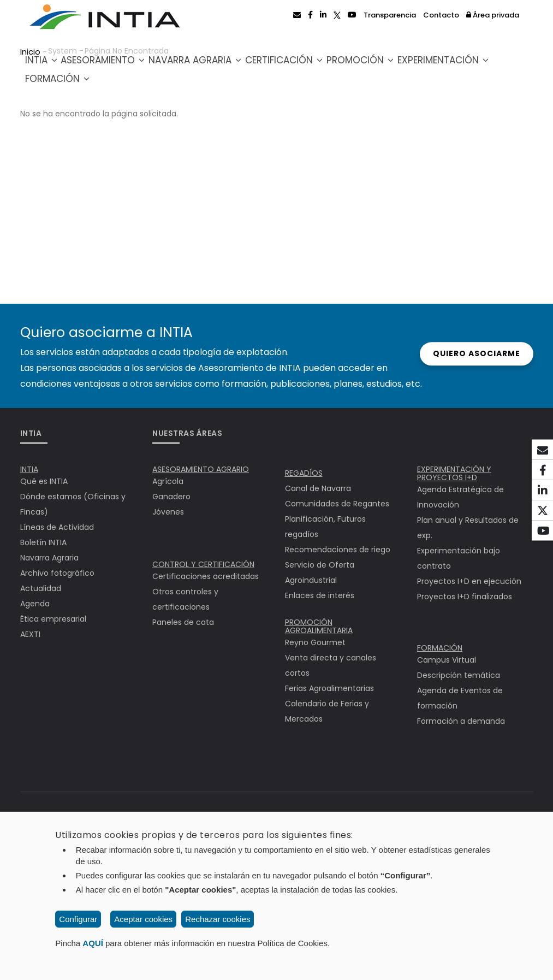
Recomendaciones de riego (338, 550)
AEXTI (30, 634)
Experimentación (77, 91)
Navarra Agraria (221, 66)
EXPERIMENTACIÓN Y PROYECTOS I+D (454, 473)
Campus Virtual (447, 660)
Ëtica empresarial (53, 619)
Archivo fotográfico (57, 573)
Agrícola (168, 481)
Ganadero (171, 497)
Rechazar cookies (218, 919)
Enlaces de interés (320, 595)
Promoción (406, 66)
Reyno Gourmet (315, 642)
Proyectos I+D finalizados (465, 597)
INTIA (47, 66)
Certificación (320, 66)
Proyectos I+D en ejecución (469, 581)
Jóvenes (168, 512)
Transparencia (390, 15)
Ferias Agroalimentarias (329, 688)
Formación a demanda (461, 721)
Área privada (493, 15)
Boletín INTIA (43, 542)
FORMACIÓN (440, 648)
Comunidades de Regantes (337, 504)
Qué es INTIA (44, 481)
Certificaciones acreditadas (206, 576)
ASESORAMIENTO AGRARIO (201, 469)
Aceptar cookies (143, 919)
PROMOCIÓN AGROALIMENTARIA (319, 626)
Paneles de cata (183, 622)
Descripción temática (459, 675)
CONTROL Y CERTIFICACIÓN (203, 564)
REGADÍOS (304, 473)
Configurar (78, 919)
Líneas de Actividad (57, 527)
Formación (168, 91)
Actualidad (41, 588)
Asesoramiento (119, 66)
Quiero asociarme (474, 353)
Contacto (441, 15)
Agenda (35, 604)
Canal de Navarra (318, 488)
